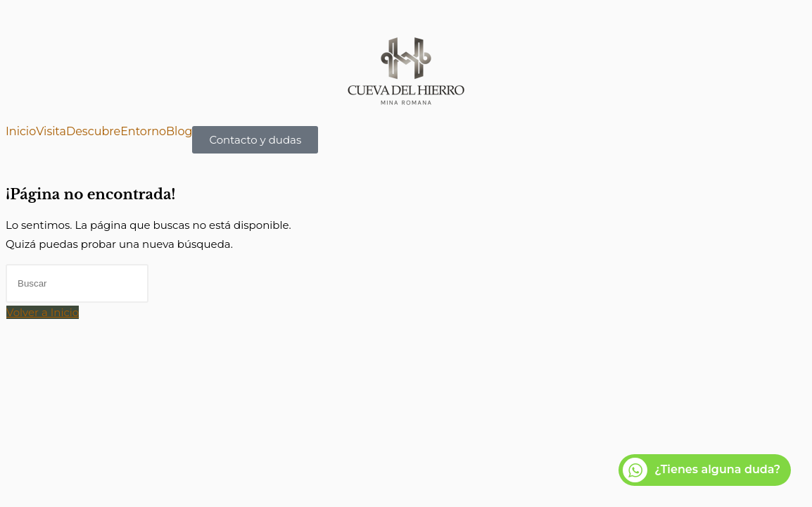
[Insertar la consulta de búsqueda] (77, 283)
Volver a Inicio (43, 312)
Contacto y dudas (255, 140)
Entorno (143, 132)
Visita (51, 132)
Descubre (93, 132)
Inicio (21, 132)
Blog (179, 132)
